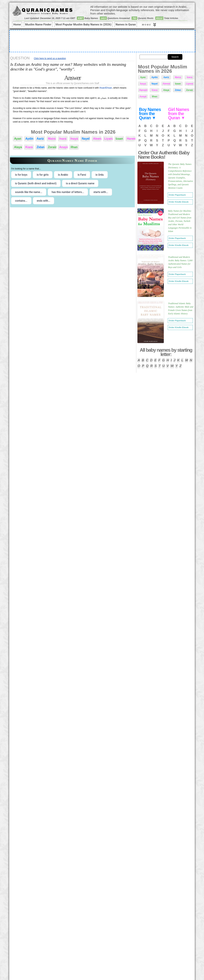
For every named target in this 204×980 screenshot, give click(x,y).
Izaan (119, 139)
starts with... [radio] (101, 192)
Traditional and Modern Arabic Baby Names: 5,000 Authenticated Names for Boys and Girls (180, 262)
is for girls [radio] (43, 175)
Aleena (97, 139)
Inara (63, 139)
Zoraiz (52, 147)
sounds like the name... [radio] (29, 192)
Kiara (29, 147)
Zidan (41, 147)
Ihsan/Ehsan (106, 88)
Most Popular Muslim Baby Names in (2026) (83, 24)
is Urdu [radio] (100, 175)
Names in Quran (126, 24)
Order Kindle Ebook (179, 202)
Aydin (29, 139)
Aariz (40, 139)
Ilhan (74, 147)
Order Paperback (177, 195)
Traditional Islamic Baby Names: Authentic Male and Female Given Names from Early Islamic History (181, 309)
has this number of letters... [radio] (68, 192)
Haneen (131, 139)
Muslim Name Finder (38, 24)
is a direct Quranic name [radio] (80, 183)
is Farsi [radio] (82, 175)
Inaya (74, 139)
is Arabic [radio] (63, 175)
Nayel (86, 139)
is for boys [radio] (21, 175)
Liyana (109, 139)
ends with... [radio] (44, 201)
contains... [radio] (21, 201)
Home (17, 24)
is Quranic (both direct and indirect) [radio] (36, 183)
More (149, 25)
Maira (52, 139)
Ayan (18, 139)
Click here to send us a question (50, 58)
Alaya (18, 147)
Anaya (63, 147)
